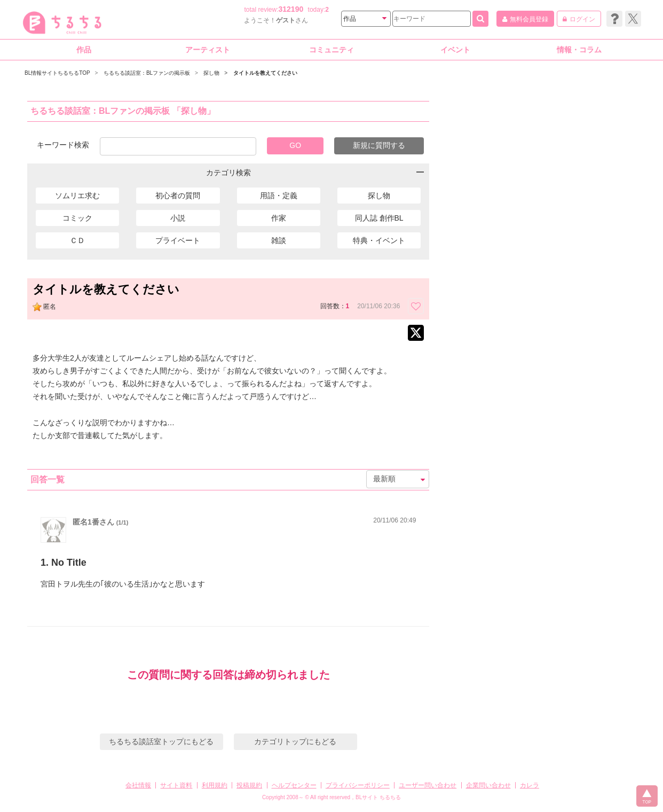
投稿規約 (249, 785)
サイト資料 (176, 785)
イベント (455, 50)
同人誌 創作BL (379, 218)
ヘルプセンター (294, 785)
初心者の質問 (178, 196)
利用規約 (215, 785)
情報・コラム (579, 50)
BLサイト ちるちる (378, 797)
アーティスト (208, 50)
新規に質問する (379, 145)
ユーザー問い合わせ (428, 785)
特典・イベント (379, 240)
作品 (84, 50)
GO (295, 145)
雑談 (279, 240)
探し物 (379, 196)
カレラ (530, 785)
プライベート (178, 240)
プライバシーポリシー (358, 785)
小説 (178, 218)
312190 (291, 9)
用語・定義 (279, 196)
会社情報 (138, 785)
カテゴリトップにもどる (295, 741)
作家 (279, 218)
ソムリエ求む (77, 196)
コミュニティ (331, 50)
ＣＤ (77, 240)
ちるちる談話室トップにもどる (161, 741)
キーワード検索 (63, 145)
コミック (77, 218)
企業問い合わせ (488, 785)
